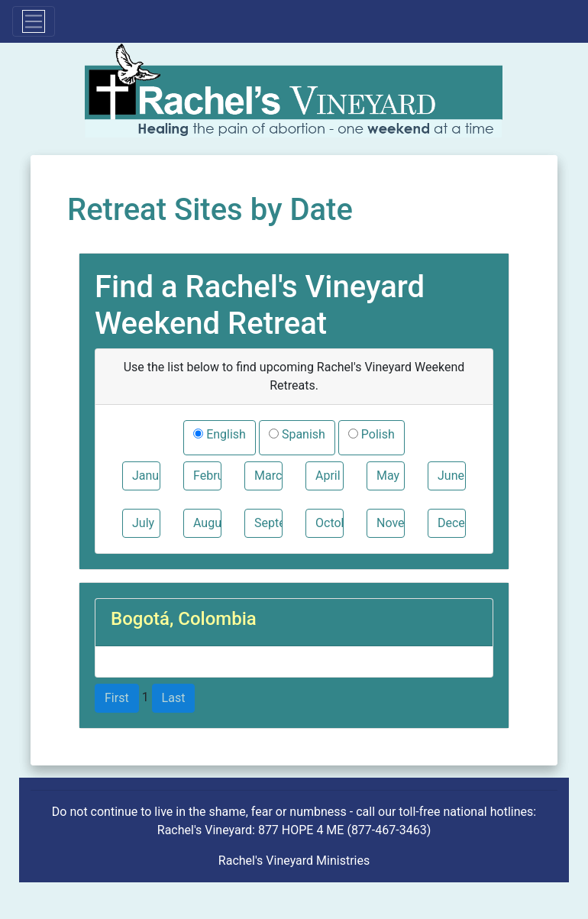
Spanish (302, 434)
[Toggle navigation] (34, 21)
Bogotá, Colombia (184, 619)
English (225, 434)
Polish (376, 434)
